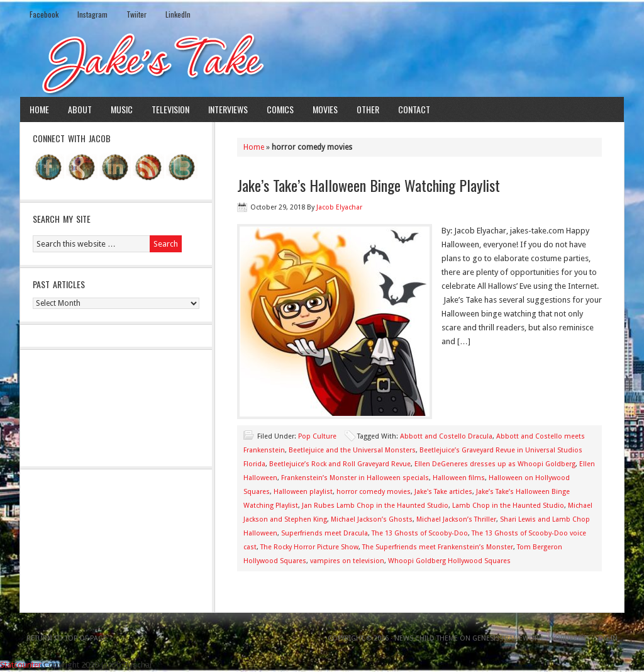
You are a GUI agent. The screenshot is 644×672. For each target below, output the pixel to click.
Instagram (92, 14)
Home (39, 109)
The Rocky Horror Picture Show (309, 547)
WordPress (569, 638)
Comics (280, 109)
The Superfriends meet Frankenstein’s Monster (438, 547)
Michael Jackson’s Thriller (456, 519)
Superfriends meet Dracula (325, 533)
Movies (325, 109)
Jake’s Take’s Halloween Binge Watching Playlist (369, 185)
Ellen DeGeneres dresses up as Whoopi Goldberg (495, 464)
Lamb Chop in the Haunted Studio (508, 506)
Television (170, 109)
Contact (414, 109)
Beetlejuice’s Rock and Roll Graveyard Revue (340, 464)
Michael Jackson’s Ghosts (372, 519)
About (80, 109)
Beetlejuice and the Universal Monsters (352, 450)
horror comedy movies (374, 492)
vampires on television (347, 561)
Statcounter (21, 665)
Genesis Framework (508, 638)
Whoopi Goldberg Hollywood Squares (449, 561)
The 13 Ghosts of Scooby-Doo (420, 533)
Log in (606, 638)
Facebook (44, 14)
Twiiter (136, 14)
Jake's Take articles (443, 492)
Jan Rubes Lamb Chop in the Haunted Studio (375, 506)
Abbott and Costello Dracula (446, 436)
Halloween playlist (303, 492)
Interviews (228, 109)
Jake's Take (322, 62)
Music (122, 109)
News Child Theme (426, 638)
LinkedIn (178, 14)
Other (368, 109)
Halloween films (459, 478)
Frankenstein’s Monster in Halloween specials (355, 478)
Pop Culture (317, 436)
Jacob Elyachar (339, 207)
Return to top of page (67, 638)
